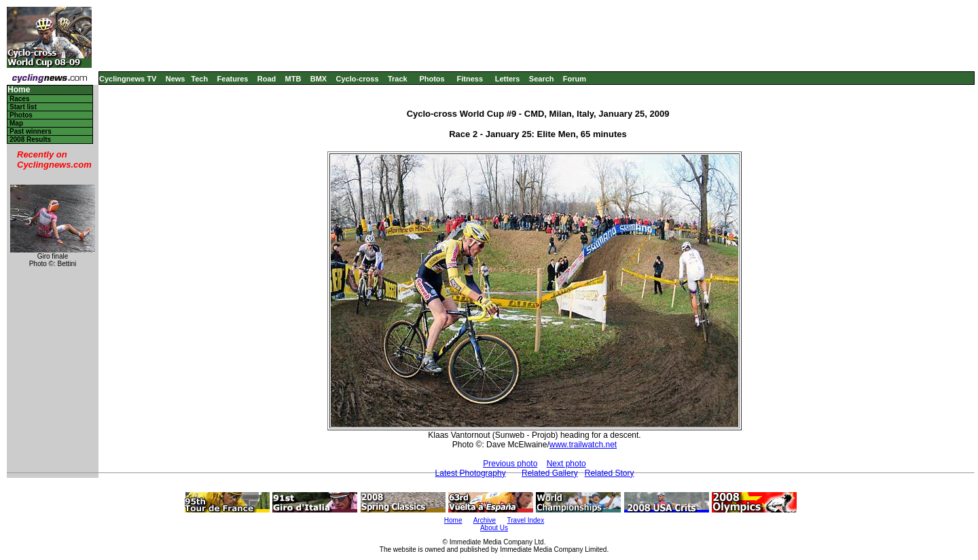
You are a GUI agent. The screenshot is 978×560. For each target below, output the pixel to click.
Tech (199, 79)
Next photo (566, 464)
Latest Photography (471, 473)
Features (233, 79)
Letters (508, 79)
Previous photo (510, 464)
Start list (23, 107)
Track (398, 79)
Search (542, 79)
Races (19, 99)
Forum (575, 79)
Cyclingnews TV (128, 79)
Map (16, 123)
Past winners (31, 131)
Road (267, 79)
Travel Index (526, 520)
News (176, 79)
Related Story (610, 473)
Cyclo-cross (358, 79)
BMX (319, 79)
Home (19, 90)
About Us (494, 528)
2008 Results (30, 139)
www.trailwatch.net (583, 445)
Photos (432, 79)
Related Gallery (550, 473)
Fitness (470, 79)
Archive (485, 520)
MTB (293, 79)
